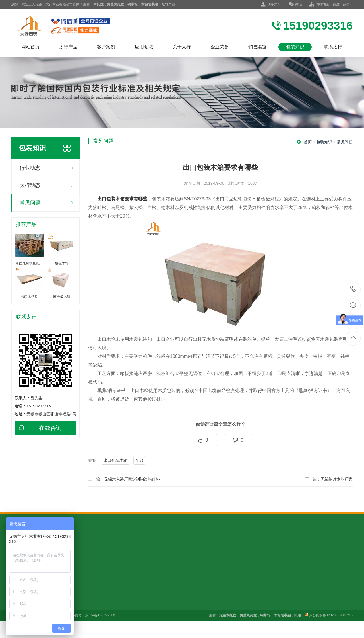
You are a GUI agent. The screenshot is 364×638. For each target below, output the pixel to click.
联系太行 (274, 4)
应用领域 (144, 47)
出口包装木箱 (115, 460)
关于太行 (182, 47)
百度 (336, 4)
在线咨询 (38, 428)
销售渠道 (257, 47)
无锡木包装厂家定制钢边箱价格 (132, 479)
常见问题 (30, 203)
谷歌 (346, 4)
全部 (139, 460)
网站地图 (322, 4)
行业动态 (30, 168)
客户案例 (106, 47)
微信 (295, 5)
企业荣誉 (220, 47)
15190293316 (353, 289)
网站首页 (30, 47)
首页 (308, 142)
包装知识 (295, 47)
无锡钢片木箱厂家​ (337, 479)
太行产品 (68, 47)
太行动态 (30, 185)
